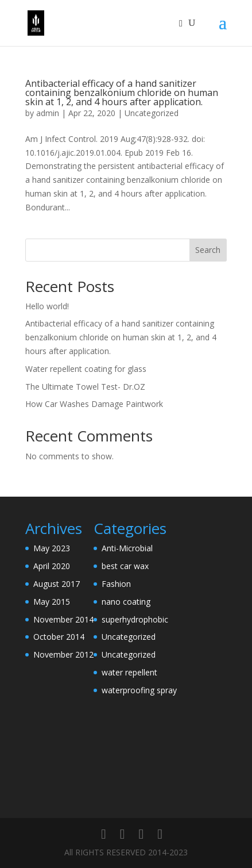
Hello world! (47, 306)
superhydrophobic (135, 619)
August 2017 (57, 584)
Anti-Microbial (127, 548)
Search (208, 250)
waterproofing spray (139, 690)
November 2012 (63, 654)
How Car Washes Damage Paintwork (94, 404)
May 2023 (52, 548)
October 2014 (59, 637)
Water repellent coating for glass (86, 369)
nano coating (126, 602)
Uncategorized (152, 113)
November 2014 (63, 619)
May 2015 (52, 602)
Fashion (116, 584)
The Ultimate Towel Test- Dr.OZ (85, 387)
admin (48, 113)
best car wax (125, 566)
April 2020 (52, 566)
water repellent (129, 672)
